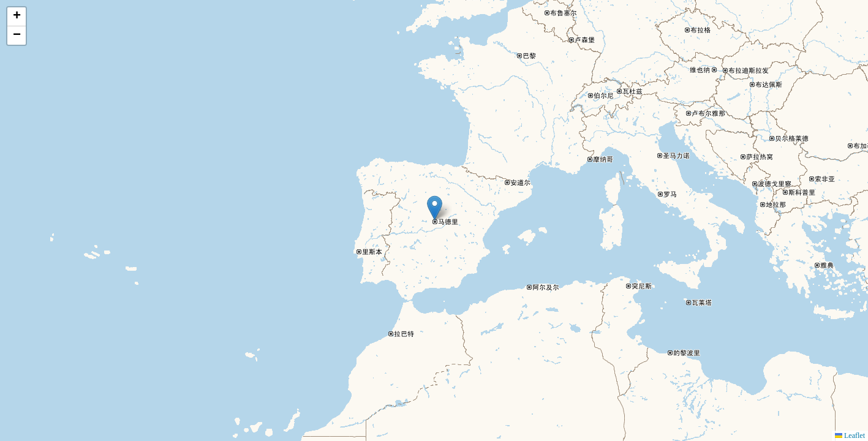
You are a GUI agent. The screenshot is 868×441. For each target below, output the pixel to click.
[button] (435, 208)
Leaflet (850, 435)
